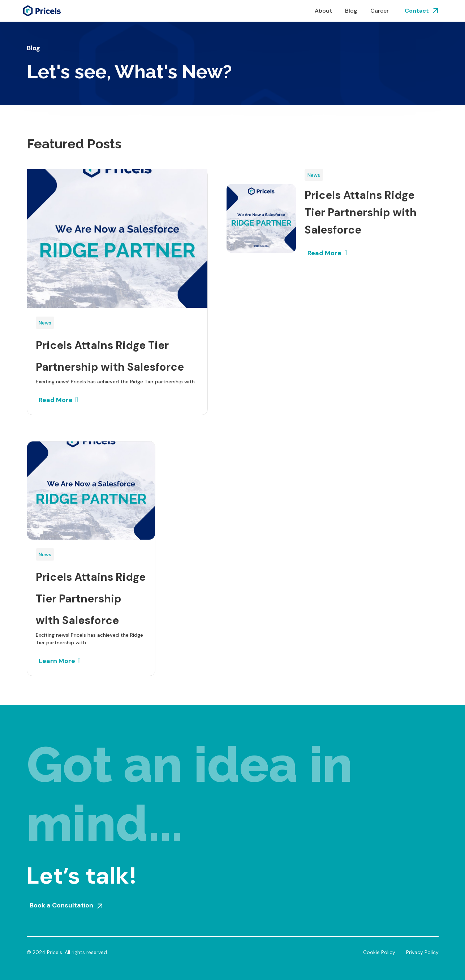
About (323, 11)
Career (380, 11)
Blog (351, 11)
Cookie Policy (379, 952)
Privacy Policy (422, 952)
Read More (56, 400)
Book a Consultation (61, 905)
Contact (417, 11)
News (45, 323)
